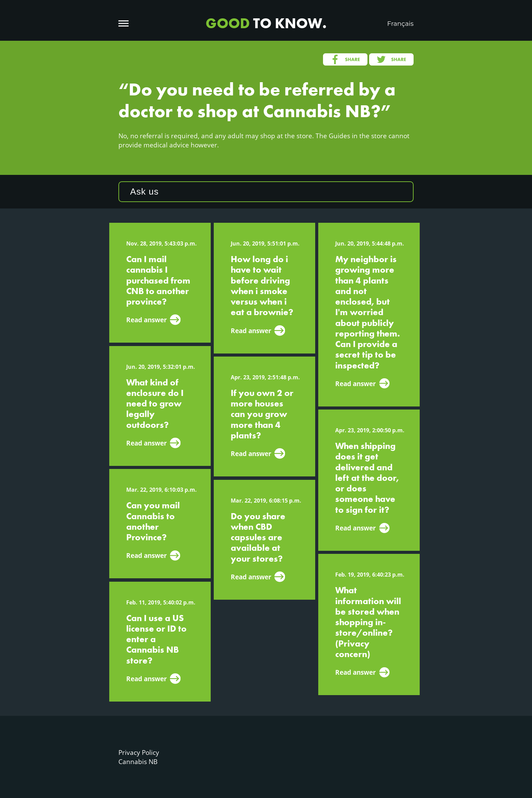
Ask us (145, 192)
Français (400, 24)
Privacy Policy (139, 752)
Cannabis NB (138, 761)
